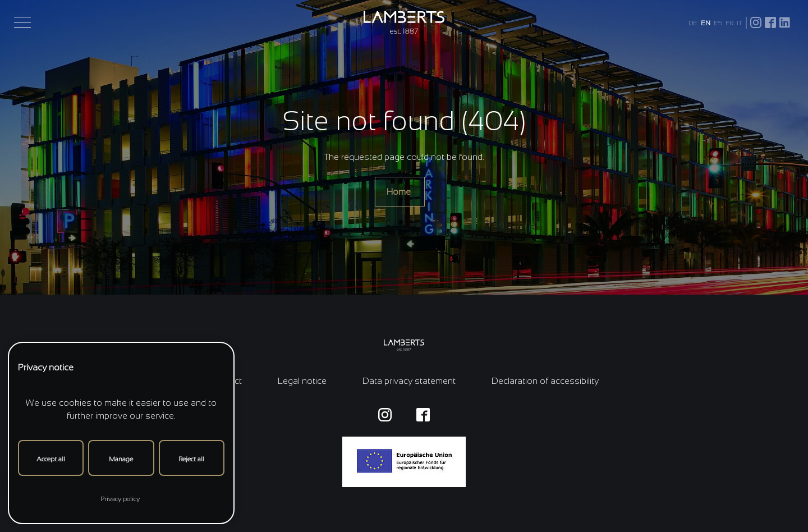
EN (706, 23)
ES (718, 23)
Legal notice (302, 381)
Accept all (51, 459)
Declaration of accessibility (545, 381)
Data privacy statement (409, 381)
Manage (121, 459)
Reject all (191, 459)
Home (400, 192)
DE (693, 23)
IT (740, 23)
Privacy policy (120, 499)
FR (729, 23)
